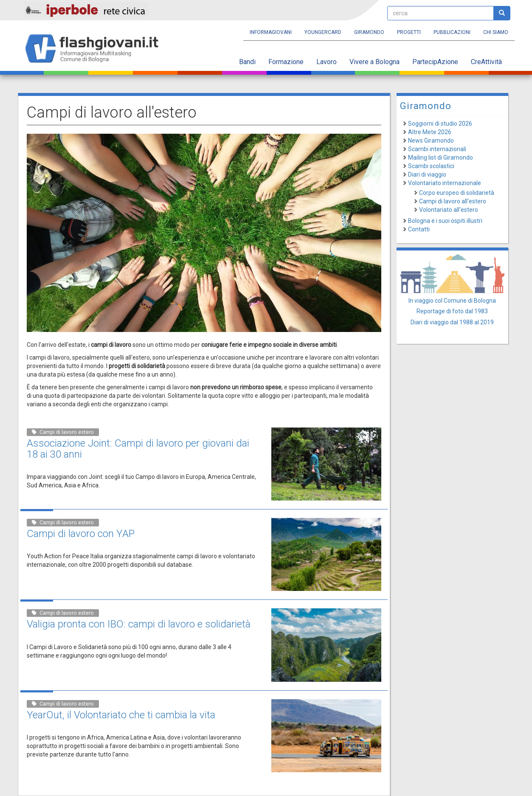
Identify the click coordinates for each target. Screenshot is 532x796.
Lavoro (327, 62)
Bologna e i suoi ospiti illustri (445, 221)
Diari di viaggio (427, 174)
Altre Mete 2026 (430, 132)
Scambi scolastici (431, 166)
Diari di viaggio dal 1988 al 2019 (452, 322)
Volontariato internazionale (445, 183)
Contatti (419, 229)
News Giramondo (431, 141)
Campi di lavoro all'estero (453, 201)
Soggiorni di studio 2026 (440, 124)
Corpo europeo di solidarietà (457, 193)
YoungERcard (323, 32)
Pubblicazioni (452, 32)
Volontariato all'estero (449, 210)
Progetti (409, 32)
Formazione (286, 62)
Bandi (247, 62)
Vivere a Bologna (374, 62)
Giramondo (369, 32)
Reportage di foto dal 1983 (452, 311)
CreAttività (486, 62)
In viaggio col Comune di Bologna (452, 301)
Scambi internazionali (437, 149)
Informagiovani (271, 32)
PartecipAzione (435, 62)
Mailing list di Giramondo (441, 158)
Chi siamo (496, 32)
